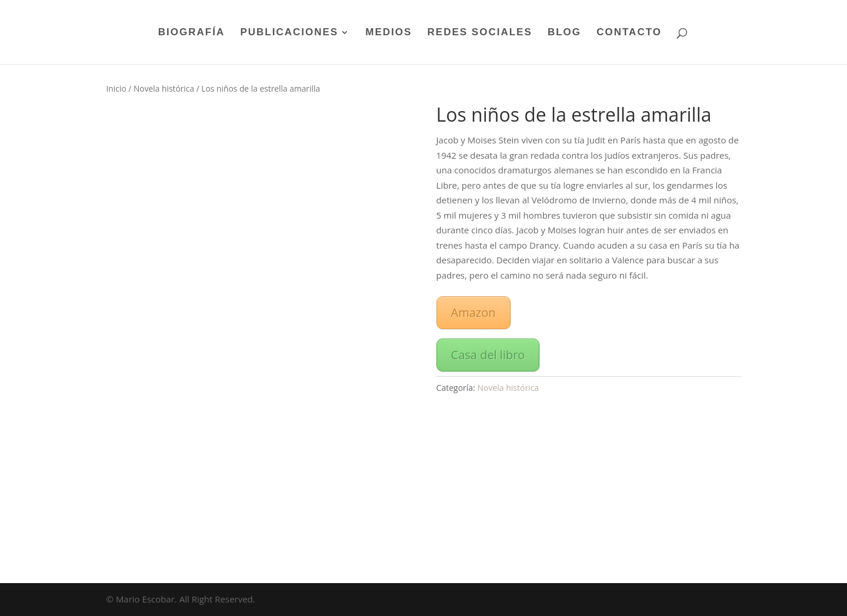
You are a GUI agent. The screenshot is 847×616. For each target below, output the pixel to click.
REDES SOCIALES (480, 33)
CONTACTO (629, 33)
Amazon (473, 312)
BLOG (564, 33)
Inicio (116, 88)
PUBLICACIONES (289, 33)
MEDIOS (389, 33)
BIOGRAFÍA (191, 33)
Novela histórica (164, 88)
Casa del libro (488, 355)
